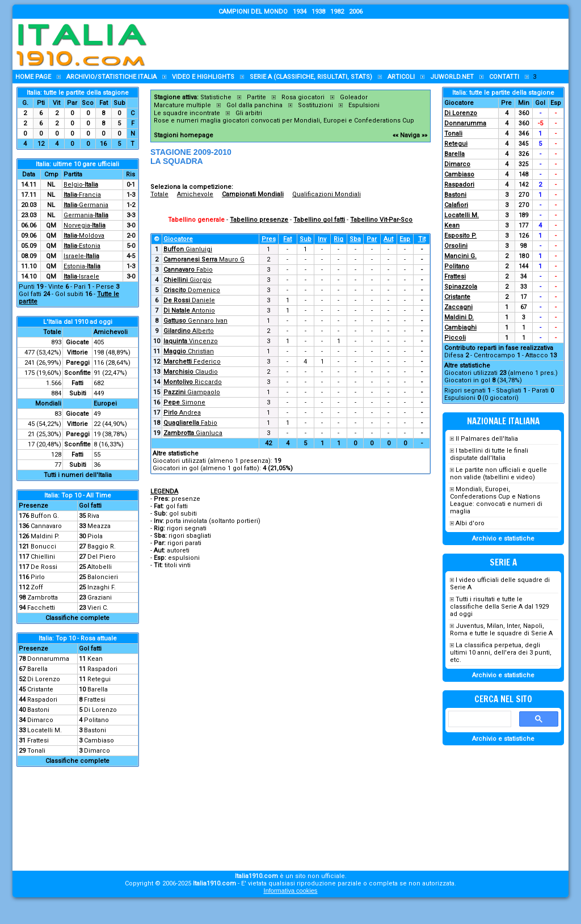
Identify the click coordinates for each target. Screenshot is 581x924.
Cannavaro (46, 526)
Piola (95, 536)
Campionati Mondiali (253, 194)
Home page (33, 77)
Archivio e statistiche (503, 539)
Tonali (36, 751)
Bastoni (38, 710)
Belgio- (81, 185)
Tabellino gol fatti (319, 220)
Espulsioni (364, 105)
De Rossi (44, 567)
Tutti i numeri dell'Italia (78, 475)
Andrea (182, 413)
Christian (189, 351)
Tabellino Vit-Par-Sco (381, 220)
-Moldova (84, 236)
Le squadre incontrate (187, 113)
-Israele (81, 277)
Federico (192, 362)
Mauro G (204, 260)
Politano (96, 720)
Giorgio (188, 280)
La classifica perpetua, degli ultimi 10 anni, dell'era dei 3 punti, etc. (501, 653)
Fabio (188, 270)
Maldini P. (45, 536)
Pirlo (38, 577)
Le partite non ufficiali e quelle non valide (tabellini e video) (498, 474)
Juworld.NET (452, 77)
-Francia (82, 195)
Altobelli (100, 567)
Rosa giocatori (303, 97)
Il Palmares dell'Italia (487, 439)
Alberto (189, 331)
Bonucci (43, 547)
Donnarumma (48, 659)
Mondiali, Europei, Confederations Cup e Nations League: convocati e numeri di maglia (496, 500)
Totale (159, 194)
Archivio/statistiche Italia (111, 77)
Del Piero (102, 557)
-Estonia (82, 246)
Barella (37, 669)
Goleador (354, 97)
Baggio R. (102, 547)
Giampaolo (192, 392)
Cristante (40, 689)
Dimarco (40, 720)
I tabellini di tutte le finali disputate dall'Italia (489, 454)
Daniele (189, 300)
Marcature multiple (182, 105)
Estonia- (82, 266)
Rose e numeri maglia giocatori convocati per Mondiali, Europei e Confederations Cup (284, 121)
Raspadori (102, 669)
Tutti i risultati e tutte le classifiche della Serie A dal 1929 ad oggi (499, 607)
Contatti (504, 77)
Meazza (99, 526)
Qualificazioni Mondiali (327, 194)
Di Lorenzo (44, 679)
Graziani (100, 598)
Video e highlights (203, 77)
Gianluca (193, 433)
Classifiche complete (77, 618)
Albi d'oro (470, 523)
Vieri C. (98, 608)
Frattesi (95, 700)
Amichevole (195, 194)
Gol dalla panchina (254, 105)
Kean (95, 659)
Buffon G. (45, 516)
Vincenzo (191, 341)
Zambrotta (43, 598)
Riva (93, 516)
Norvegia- (85, 225)
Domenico (192, 290)
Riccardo (193, 382)
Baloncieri (103, 577)
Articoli (401, 77)
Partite (256, 97)
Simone (184, 402)
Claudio (191, 372)
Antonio (189, 311)
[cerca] (479, 719)
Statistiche (216, 97)
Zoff (37, 587)
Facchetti (41, 608)
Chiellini (43, 557)
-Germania (86, 205)
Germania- (86, 215)
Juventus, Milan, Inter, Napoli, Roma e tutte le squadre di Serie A (501, 630)
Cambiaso (99, 741)
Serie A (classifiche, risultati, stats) (311, 77)
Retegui (99, 679)
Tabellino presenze (259, 220)
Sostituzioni (315, 105)
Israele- (81, 256)
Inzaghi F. (102, 587)
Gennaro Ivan (195, 321)
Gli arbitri (249, 113)
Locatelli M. (45, 730)
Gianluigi (188, 249)
